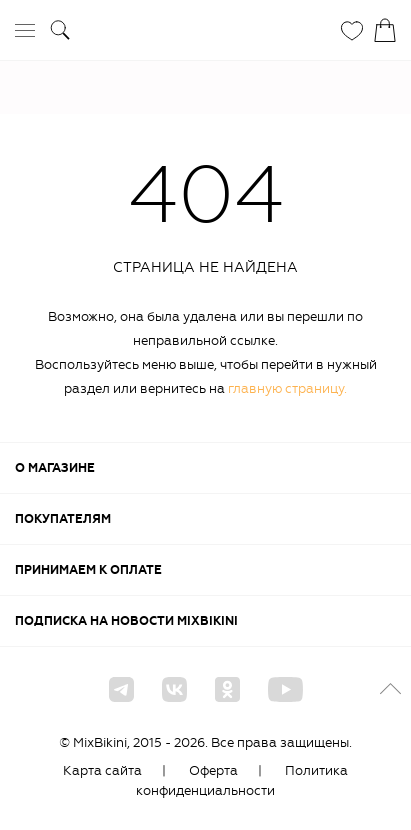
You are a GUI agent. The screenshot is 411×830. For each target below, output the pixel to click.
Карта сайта (102, 770)
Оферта (213, 770)
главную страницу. (287, 388)
